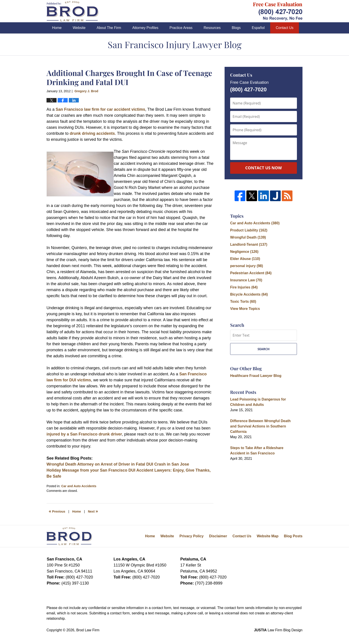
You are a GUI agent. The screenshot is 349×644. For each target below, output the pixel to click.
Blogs (236, 28)
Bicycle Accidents (249, 294)
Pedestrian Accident (251, 273)
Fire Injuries (244, 287)
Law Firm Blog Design (278, 630)
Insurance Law (246, 280)
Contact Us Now (264, 168)
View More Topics (245, 309)
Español (258, 28)
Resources (212, 28)
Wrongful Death (248, 237)
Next (93, 511)
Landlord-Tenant (249, 244)
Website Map (268, 536)
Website (79, 28)
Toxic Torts (243, 302)
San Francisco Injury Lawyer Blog (72, 11)
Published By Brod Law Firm (278, 11)
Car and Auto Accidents (79, 486)
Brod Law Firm (88, 630)
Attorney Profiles (145, 28)
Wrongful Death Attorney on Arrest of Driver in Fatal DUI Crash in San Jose (118, 464)
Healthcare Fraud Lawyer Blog (256, 376)
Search (264, 349)
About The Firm (109, 28)
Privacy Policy (192, 536)
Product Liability (249, 230)
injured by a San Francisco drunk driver (84, 434)
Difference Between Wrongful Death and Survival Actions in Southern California (260, 426)
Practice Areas (181, 28)
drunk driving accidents (92, 133)
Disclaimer (218, 536)
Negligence (244, 252)
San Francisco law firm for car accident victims (100, 109)
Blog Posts (293, 536)
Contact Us (285, 28)
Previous (57, 511)
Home (57, 28)
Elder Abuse (245, 259)
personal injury (247, 266)
